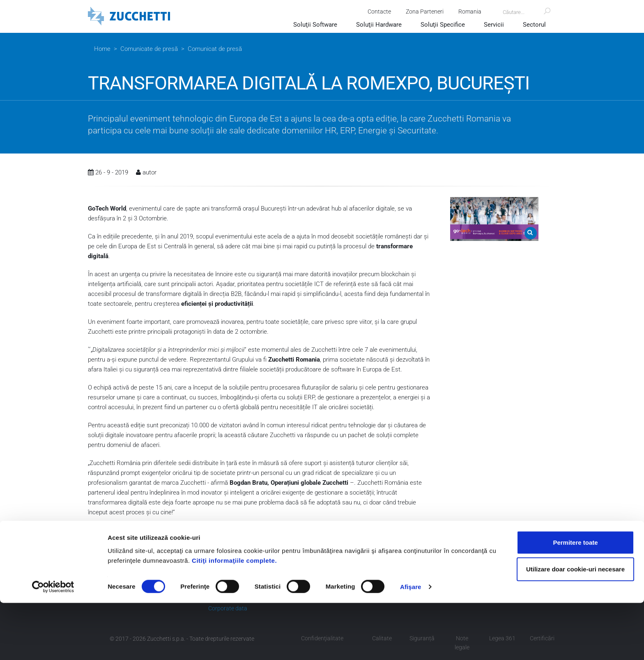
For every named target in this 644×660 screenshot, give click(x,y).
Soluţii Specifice (443, 25)
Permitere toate (575, 599)
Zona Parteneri (421, 11)
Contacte (376, 11)
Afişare (411, 644)
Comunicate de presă (149, 49)
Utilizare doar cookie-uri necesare (575, 626)
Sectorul (534, 25)
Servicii (494, 25)
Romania (467, 11)
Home (102, 49)
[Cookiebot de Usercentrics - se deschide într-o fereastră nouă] (53, 644)
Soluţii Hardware (379, 25)
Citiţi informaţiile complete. (234, 617)
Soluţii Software (315, 25)
